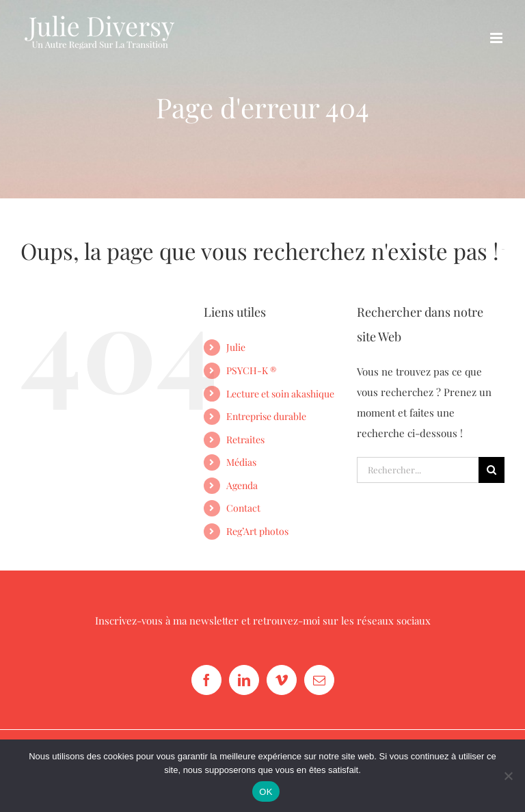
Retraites (245, 440)
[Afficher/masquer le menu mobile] (497, 38)
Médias (241, 462)
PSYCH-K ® (251, 370)
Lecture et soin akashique (280, 394)
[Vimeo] (282, 680)
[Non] (508, 776)
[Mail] (319, 680)
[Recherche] (492, 470)
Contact (243, 508)
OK (266, 792)
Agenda (242, 485)
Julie (236, 347)
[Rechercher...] (418, 470)
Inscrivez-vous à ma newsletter (167, 620)
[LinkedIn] (244, 680)
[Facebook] (206, 680)
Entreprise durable (266, 416)
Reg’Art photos (257, 531)
